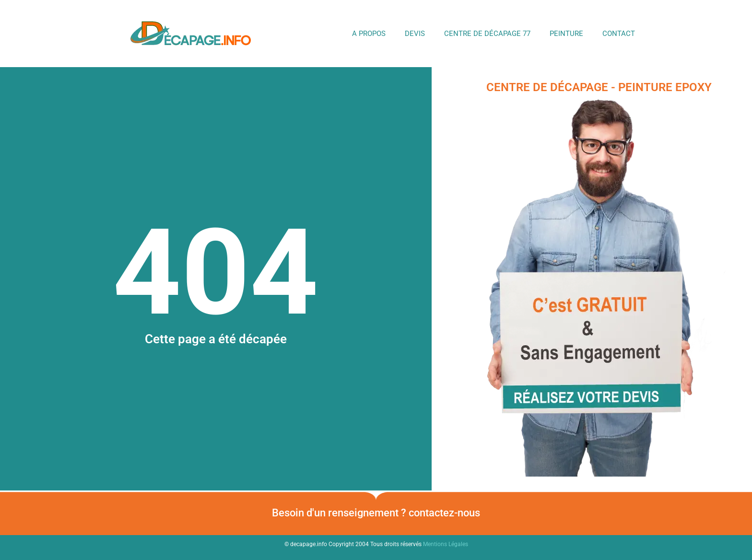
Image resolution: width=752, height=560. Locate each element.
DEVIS (415, 34)
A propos (369, 34)
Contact (619, 34)
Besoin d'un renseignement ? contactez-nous (376, 513)
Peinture (566, 34)
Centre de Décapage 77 (487, 34)
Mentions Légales (446, 544)
